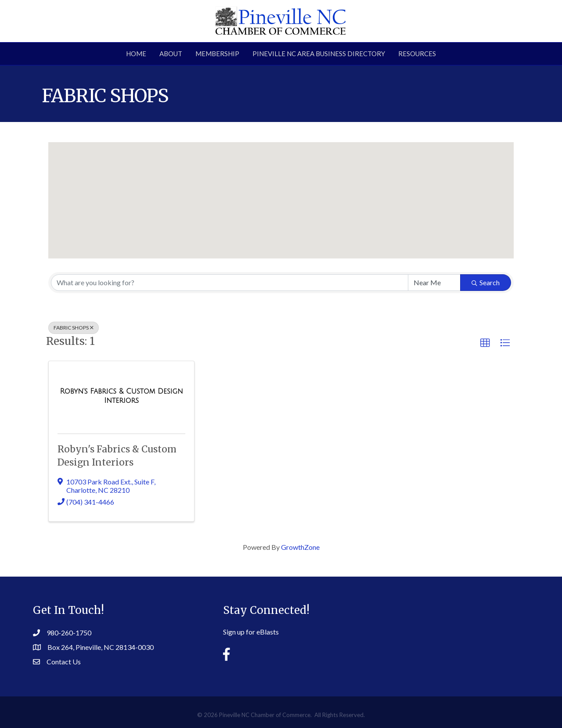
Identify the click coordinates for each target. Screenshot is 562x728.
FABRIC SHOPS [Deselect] (74, 328)
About (171, 54)
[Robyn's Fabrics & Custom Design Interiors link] (121, 396)
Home (136, 54)
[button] (281, 192)
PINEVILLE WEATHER (452, 627)
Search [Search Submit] (486, 282)
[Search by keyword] (230, 283)
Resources (417, 54)
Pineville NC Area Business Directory (319, 54)
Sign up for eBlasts (251, 632)
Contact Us (64, 662)
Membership (217, 54)
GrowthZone (300, 547)
